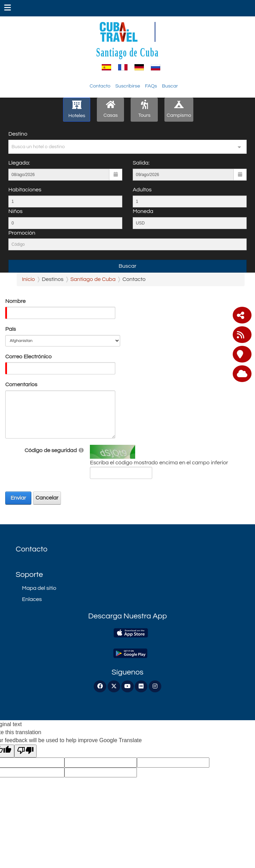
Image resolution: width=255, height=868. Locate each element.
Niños (16, 211)
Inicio (28, 279)
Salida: (141, 163)
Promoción (22, 233)
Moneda (143, 211)
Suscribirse (128, 86)
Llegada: (19, 163)
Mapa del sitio (39, 588)
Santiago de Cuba (127, 52)
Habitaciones (25, 190)
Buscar (170, 86)
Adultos (142, 190)
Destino (18, 134)
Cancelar (47, 498)
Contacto (100, 86)
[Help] (81, 450)
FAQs (151, 86)
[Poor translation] (25, 751)
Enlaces (32, 599)
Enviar (18, 498)
